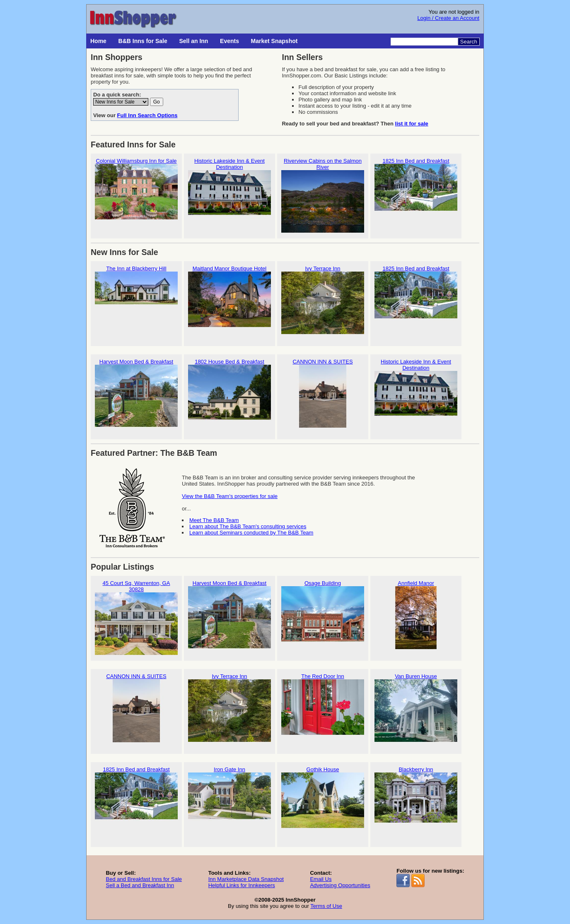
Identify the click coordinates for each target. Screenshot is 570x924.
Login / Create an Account (448, 18)
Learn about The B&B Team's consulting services (248, 526)
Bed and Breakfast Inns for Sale (144, 879)
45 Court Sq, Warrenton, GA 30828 (136, 618)
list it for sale (412, 124)
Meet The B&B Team (214, 520)
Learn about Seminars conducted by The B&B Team (251, 533)
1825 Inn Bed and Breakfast (416, 192)
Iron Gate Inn (229, 801)
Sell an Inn (193, 41)
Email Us (321, 879)
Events (229, 41)
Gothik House (323, 801)
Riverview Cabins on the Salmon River (323, 195)
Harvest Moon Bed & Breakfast (136, 393)
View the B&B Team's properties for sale (230, 496)
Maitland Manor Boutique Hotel (229, 300)
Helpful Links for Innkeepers (242, 885)
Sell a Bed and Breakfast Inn (140, 885)
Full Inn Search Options (147, 115)
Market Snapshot (274, 41)
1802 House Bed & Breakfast (229, 393)
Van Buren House (416, 708)
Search (469, 42)
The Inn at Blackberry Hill (136, 300)
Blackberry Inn (416, 801)
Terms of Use (326, 906)
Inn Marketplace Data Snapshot (246, 879)
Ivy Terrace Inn (323, 300)
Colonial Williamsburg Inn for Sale (136, 192)
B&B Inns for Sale (143, 41)
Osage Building (323, 615)
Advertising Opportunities (340, 885)
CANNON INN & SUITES (323, 393)
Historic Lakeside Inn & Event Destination (229, 195)
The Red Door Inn (323, 708)
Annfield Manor (416, 615)
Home (98, 41)
